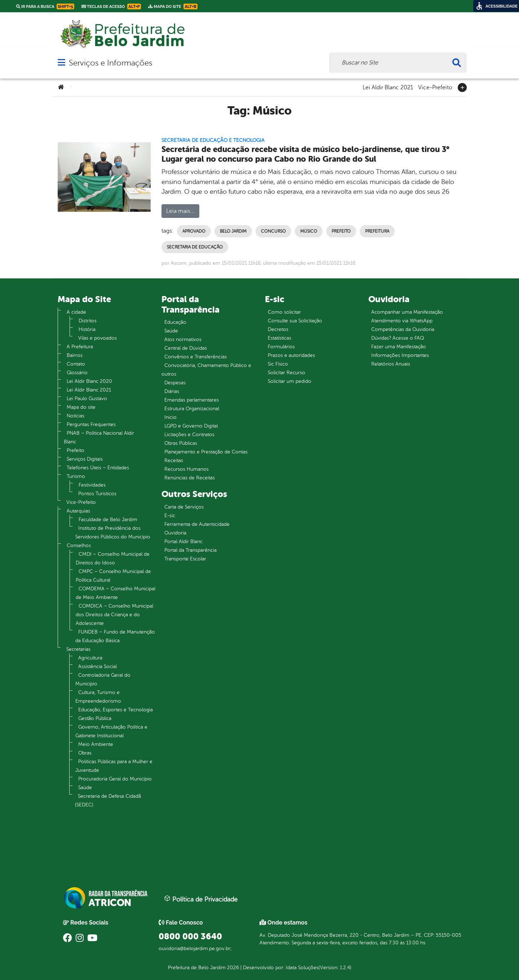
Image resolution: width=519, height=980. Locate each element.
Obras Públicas (181, 443)
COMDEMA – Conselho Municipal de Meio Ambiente (116, 593)
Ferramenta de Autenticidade (197, 524)
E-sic (170, 516)
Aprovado (194, 231)
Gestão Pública (95, 718)
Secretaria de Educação (195, 247)
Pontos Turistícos (97, 494)
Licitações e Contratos (189, 435)
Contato (76, 364)
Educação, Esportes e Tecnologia (116, 710)
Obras (85, 753)
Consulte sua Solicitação (295, 321)
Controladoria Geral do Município (103, 679)
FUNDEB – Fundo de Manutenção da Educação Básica (115, 636)
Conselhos (79, 545)
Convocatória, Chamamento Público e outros (206, 370)
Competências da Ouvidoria (403, 329)
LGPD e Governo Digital (191, 426)
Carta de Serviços (184, 507)
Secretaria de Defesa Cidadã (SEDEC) (108, 800)
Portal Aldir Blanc (183, 542)
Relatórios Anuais (391, 364)
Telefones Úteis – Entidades (98, 468)
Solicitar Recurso (287, 373)
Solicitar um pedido (290, 381)
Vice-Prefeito (435, 87)
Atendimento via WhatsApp (402, 321)
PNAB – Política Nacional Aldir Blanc (99, 437)
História (87, 329)
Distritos (88, 321)
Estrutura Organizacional (192, 409)
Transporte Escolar (185, 559)
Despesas (175, 383)
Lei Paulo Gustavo (87, 399)
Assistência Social (97, 666)
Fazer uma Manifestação (399, 347)
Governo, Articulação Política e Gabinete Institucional (111, 731)
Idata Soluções (302, 968)
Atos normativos (183, 339)
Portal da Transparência (190, 550)
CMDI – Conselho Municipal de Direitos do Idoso (113, 558)
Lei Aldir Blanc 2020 (89, 381)
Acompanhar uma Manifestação (407, 312)
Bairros (75, 355)
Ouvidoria (175, 533)
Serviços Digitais (85, 459)
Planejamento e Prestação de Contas (206, 452)
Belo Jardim (233, 231)
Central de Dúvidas (186, 348)
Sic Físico (278, 364)
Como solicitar (284, 312)
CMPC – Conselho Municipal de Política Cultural (113, 576)
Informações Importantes (400, 355)
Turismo (76, 476)
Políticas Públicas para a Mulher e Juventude (114, 766)
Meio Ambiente (96, 744)
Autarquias (78, 511)
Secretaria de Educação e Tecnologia (213, 140)
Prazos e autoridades (291, 355)
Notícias (76, 416)
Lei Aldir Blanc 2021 (388, 87)
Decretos (278, 329)
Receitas (174, 460)
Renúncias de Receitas (190, 478)
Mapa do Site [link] (173, 6)
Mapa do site (81, 407)
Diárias (172, 391)
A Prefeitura (80, 347)
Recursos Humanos (187, 469)
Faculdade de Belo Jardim (108, 520)
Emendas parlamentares (192, 400)
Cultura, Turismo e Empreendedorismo (98, 697)
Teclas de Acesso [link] (111, 6)
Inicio (170, 417)
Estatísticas (280, 338)
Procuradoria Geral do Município (115, 779)
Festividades (92, 485)
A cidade (76, 312)
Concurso (273, 231)
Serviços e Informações (110, 63)
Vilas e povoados (97, 338)
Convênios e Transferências (196, 357)
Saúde (85, 787)
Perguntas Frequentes (91, 424)
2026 (232, 968)
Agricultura (90, 658)
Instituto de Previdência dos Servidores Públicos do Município (113, 532)
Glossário (77, 373)
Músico (309, 231)
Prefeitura (377, 231)
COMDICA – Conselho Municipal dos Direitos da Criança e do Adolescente (114, 615)
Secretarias (78, 649)
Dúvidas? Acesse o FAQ (398, 338)
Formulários (281, 347)
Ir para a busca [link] (45, 6)
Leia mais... (180, 211)
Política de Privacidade (201, 899)
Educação (175, 322)
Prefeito (341, 231)
